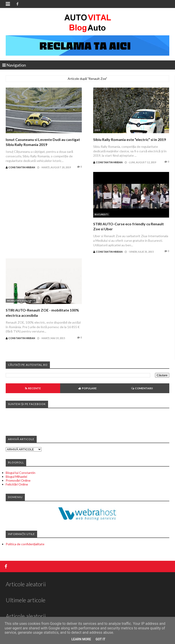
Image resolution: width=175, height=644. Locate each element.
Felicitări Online (17, 484)
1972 (10, 130)
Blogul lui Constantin (21, 473)
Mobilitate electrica (21, 301)
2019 (97, 130)
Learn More (81, 639)
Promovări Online (18, 480)
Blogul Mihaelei (16, 477)
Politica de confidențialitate (25, 544)
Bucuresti (101, 214)
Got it (100, 639)
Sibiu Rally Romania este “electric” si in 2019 (130, 139)
